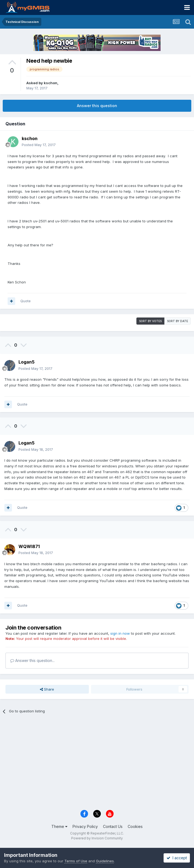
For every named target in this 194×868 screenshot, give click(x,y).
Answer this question (97, 106)
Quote (26, 301)
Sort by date (178, 321)
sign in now (120, 633)
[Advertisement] (97, 764)
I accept (177, 858)
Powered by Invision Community (97, 838)
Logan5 (26, 362)
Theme (59, 826)
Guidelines (105, 861)
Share (47, 689)
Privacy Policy (85, 826)
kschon (51, 83)
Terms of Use (76, 861)
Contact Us (113, 826)
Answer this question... (32, 660)
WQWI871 (29, 546)
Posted (39, 145)
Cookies (135, 826)
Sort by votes (150, 321)
